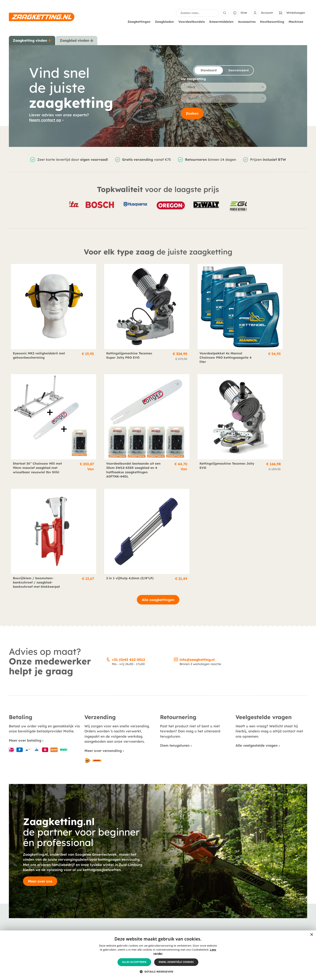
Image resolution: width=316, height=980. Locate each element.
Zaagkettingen (140, 22)
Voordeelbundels (193, 22)
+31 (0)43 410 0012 (128, 522)
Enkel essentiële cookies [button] (176, 962)
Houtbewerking (273, 22)
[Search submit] (225, 13)
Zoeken (192, 114)
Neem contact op (45, 120)
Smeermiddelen (222, 22)
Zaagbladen (165, 22)
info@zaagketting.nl (197, 522)
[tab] (32, 40)
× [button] (311, 935)
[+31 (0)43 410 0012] (108, 522)
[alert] (158, 955)
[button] (158, 972)
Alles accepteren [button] (134, 962)
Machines (297, 22)
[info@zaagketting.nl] (176, 522)
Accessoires (248, 22)
